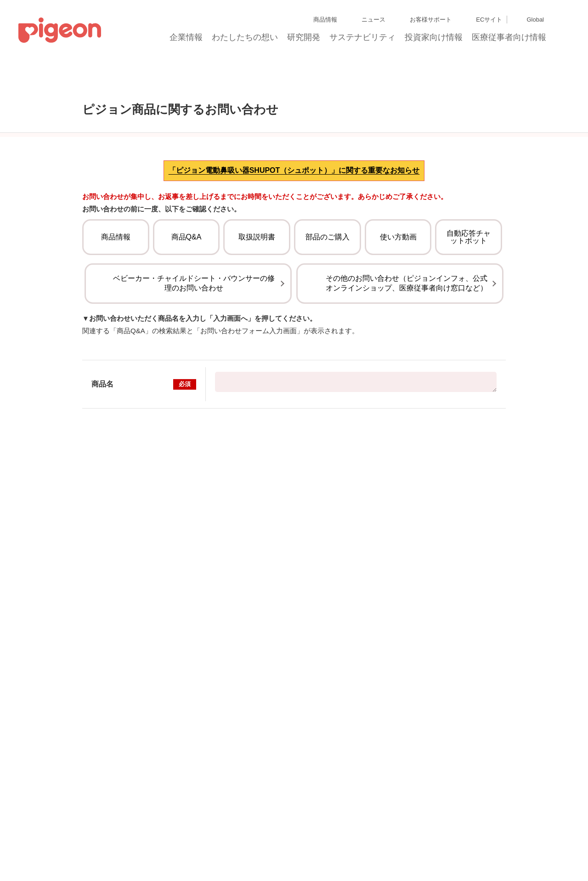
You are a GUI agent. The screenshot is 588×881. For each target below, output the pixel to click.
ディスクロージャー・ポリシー (144, 837)
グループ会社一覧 (79, 837)
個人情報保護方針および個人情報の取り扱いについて (254, 837)
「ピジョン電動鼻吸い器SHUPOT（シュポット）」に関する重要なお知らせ (294, 230)
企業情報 (187, 40)
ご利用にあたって (278, 853)
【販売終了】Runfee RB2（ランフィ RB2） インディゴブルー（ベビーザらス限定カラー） (356, 465)
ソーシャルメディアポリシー (215, 853)
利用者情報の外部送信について (136, 853)
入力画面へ (294, 527)
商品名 (144, 467)
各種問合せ (319, 853)
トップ (64, 92)
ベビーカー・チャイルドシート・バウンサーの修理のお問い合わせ (194, 366)
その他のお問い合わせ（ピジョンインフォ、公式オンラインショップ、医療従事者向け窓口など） (407, 366)
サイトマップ (35, 837)
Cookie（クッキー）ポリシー (55, 853)
